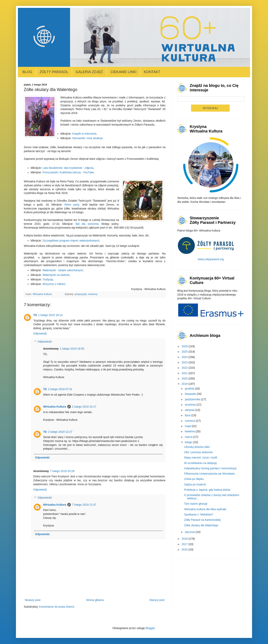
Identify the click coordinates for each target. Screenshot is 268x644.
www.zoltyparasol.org (211, 259)
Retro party (72, 205)
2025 (185, 352)
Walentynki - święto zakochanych (63, 270)
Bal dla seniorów (87, 224)
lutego (189, 442)
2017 (185, 544)
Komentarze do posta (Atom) (57, 607)
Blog (27, 72)
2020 (185, 378)
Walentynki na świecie (56, 275)
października (193, 399)
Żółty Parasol (54, 72)
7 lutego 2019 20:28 (62, 471)
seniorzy (93, 294)
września (191, 405)
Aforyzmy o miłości (54, 284)
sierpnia (190, 410)
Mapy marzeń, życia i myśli (201, 458)
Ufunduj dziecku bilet (197, 447)
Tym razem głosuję (196, 504)
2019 (185, 384)
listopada (191, 394)
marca (189, 437)
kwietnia (190, 431)
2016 (185, 549)
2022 (185, 368)
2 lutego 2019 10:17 (84, 407)
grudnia (190, 389)
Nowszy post (33, 600)
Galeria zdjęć (89, 72)
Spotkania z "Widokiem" (199, 514)
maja (188, 426)
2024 (185, 357)
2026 (185, 346)
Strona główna (95, 600)
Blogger (150, 628)
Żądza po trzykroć (195, 484)
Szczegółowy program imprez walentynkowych (71, 241)
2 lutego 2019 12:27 (60, 432)
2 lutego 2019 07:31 (60, 389)
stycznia (190, 532)
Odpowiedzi (45, 342)
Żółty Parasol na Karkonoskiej (202, 520)
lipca (188, 415)
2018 (185, 539)
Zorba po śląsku (194, 479)
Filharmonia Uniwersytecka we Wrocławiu (210, 474)
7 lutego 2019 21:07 (84, 505)
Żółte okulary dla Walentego (201, 525)
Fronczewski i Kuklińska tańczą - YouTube (68, 172)
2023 (185, 362)
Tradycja (48, 279)
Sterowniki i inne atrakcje (87, 138)
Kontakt (152, 72)
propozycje (81, 294)
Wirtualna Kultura (55, 407)
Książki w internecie (84, 134)
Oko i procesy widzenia (198, 452)
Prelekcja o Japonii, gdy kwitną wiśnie (207, 490)
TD (35, 315)
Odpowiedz (40, 333)
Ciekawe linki (123, 72)
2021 (185, 373)
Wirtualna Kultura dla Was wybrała (205, 509)
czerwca (190, 421)
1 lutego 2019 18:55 (72, 349)
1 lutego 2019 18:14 (50, 315)
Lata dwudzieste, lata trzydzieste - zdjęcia (68, 168)
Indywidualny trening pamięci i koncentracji (210, 468)
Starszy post (157, 600)
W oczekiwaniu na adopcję (201, 463)
